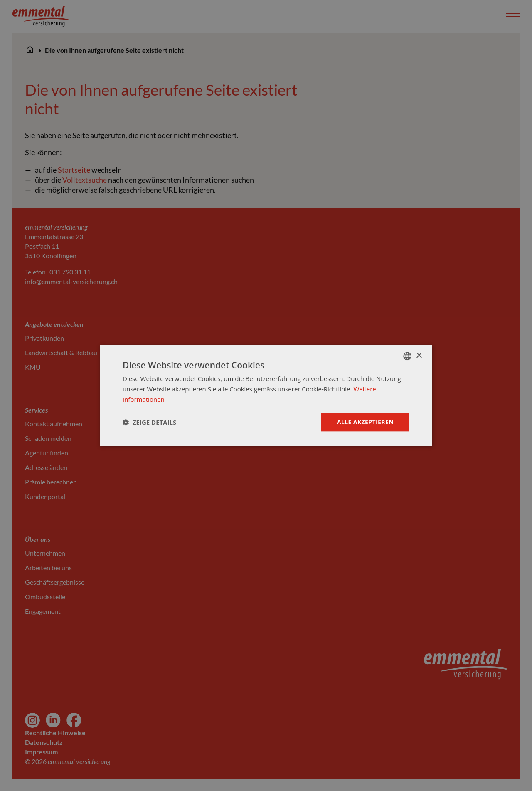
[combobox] (407, 356)
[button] (149, 422)
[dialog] (266, 395)
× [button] (419, 356)
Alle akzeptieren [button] (365, 422)
